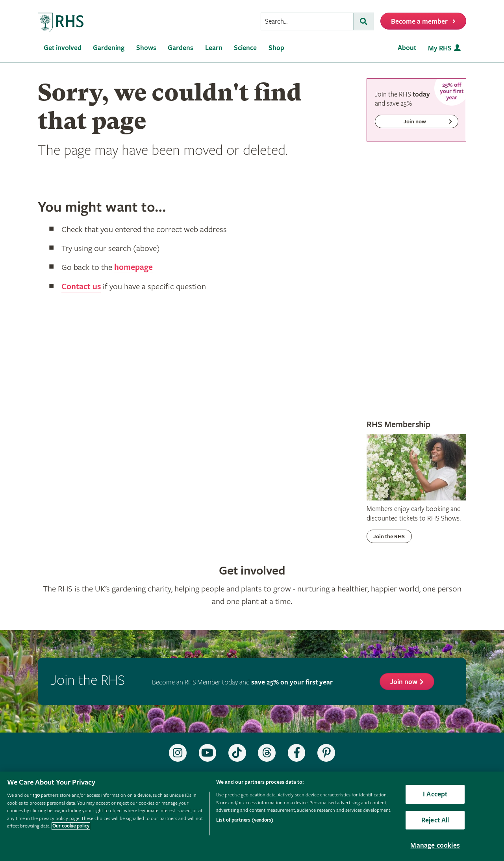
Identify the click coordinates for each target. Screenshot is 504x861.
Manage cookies (435, 845)
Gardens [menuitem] (181, 48)
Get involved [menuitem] (63, 48)
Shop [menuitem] (276, 48)
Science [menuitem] (245, 48)
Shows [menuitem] (146, 48)
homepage (133, 268)
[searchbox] (307, 21)
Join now (404, 682)
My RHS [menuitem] (440, 48)
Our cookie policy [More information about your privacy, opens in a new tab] (71, 826)
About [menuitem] (407, 48)
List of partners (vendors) (245, 820)
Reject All (435, 820)
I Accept (435, 794)
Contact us (81, 286)
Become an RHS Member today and (242, 682)
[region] (252, 816)
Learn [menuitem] (214, 48)
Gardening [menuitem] (109, 48)
